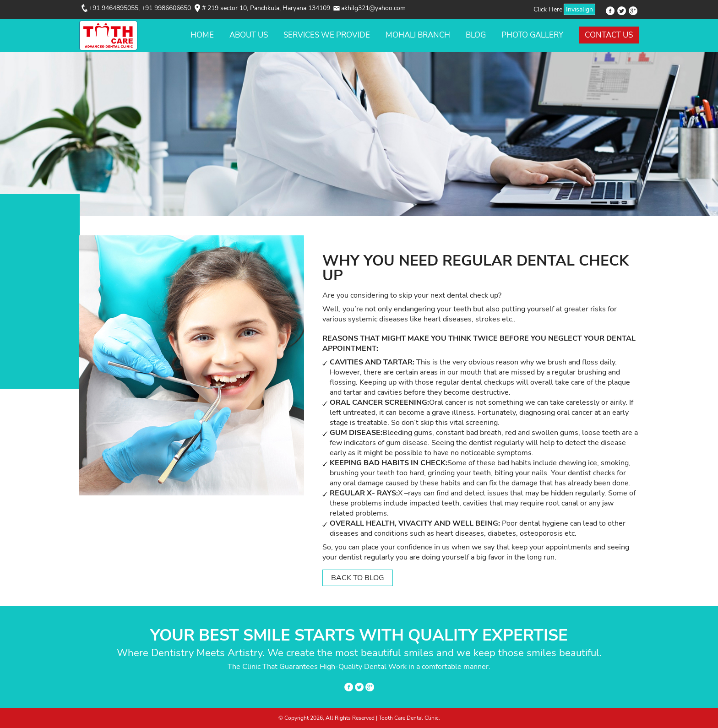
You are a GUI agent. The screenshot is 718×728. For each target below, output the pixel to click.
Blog (476, 35)
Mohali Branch (418, 35)
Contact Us (609, 35)
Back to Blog (358, 578)
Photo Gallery (532, 35)
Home (202, 35)
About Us (249, 35)
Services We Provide (327, 35)
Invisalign (579, 9)
